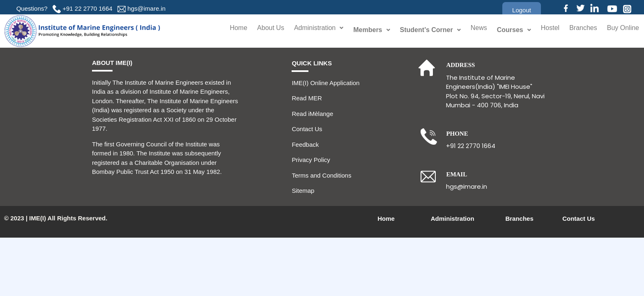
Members (365, 30)
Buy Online (622, 30)
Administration (310, 30)
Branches (580, 30)
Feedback (305, 145)
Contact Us (307, 129)
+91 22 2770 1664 (87, 8)
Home (224, 30)
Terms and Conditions (321, 175)
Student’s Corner (423, 30)
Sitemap (303, 191)
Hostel (545, 30)
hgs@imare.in (146, 8)
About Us (258, 30)
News (472, 30)
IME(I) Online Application (325, 83)
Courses (508, 30)
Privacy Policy (311, 160)
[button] (522, 10)
